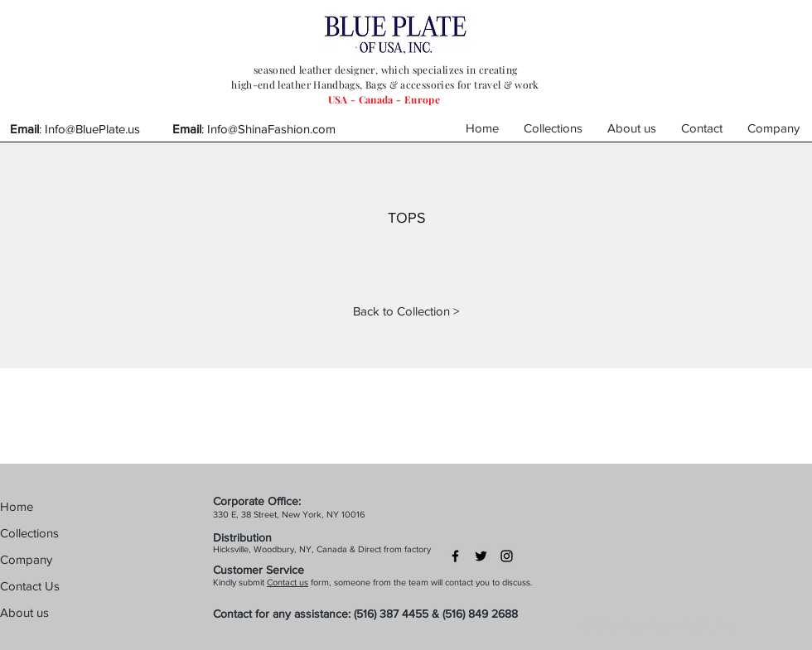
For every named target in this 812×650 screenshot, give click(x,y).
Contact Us (30, 586)
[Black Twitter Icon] (481, 556)
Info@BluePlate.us (92, 129)
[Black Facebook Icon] (455, 556)
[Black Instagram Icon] (507, 556)
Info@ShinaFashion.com (271, 129)
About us (24, 612)
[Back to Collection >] (406, 311)
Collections (29, 533)
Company (26, 559)
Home (17, 506)
